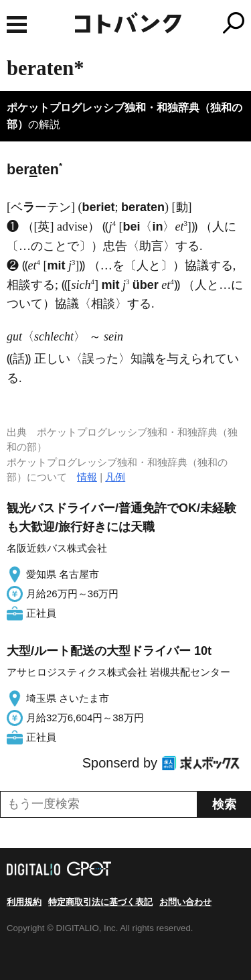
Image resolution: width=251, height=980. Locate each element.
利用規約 (24, 902)
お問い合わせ (185, 902)
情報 (87, 477)
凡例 (115, 477)
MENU (17, 24)
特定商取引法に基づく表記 (100, 902)
